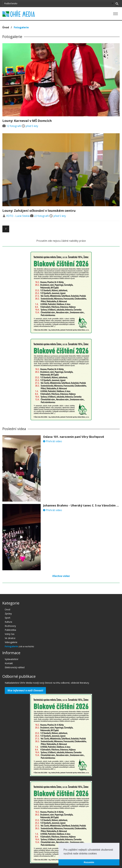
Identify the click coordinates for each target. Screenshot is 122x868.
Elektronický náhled (15, 667)
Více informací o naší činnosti (25, 690)
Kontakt (9, 663)
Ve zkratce (10, 638)
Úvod (6, 27)
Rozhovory (10, 626)
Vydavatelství (11, 659)
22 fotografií (41, 216)
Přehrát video (53, 441)
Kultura (8, 622)
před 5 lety (32, 126)
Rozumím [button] (89, 862)
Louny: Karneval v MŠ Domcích (27, 121)
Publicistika (10, 630)
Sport (8, 618)
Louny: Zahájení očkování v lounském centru (39, 211)
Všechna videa (61, 576)
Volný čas (10, 634)
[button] (98, 854)
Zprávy (8, 614)
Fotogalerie (21, 27)
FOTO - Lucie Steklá (18, 216)
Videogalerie (11, 642)
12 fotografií (14, 126)
